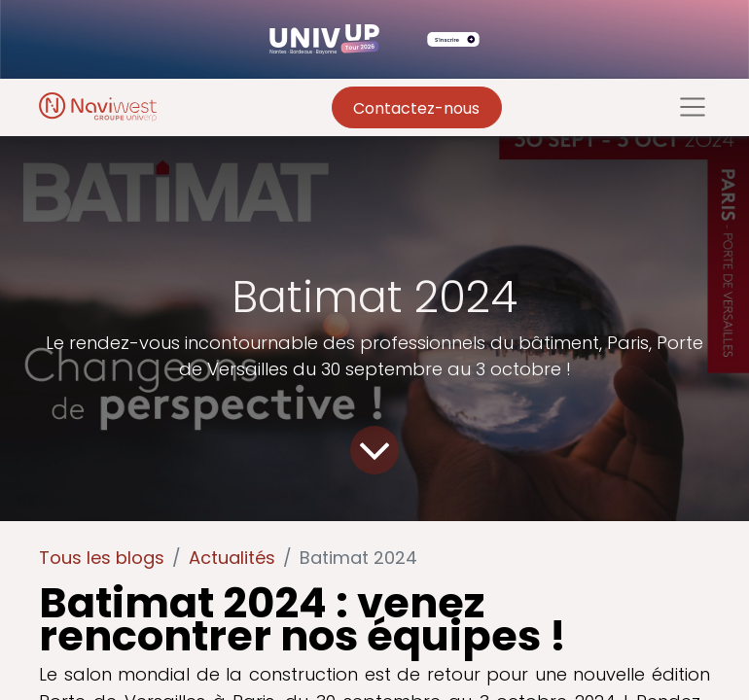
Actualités (232, 558)
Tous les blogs (102, 558)
